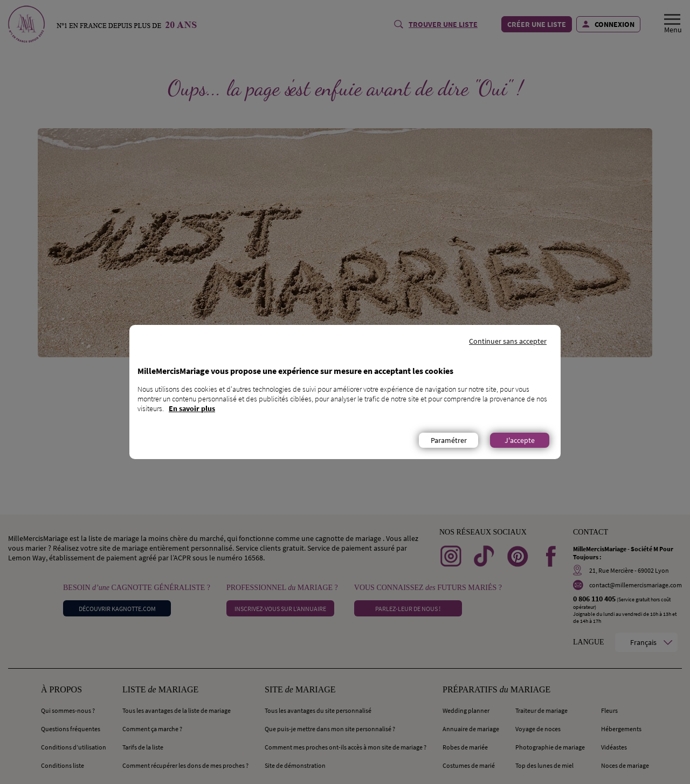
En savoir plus (192, 408)
